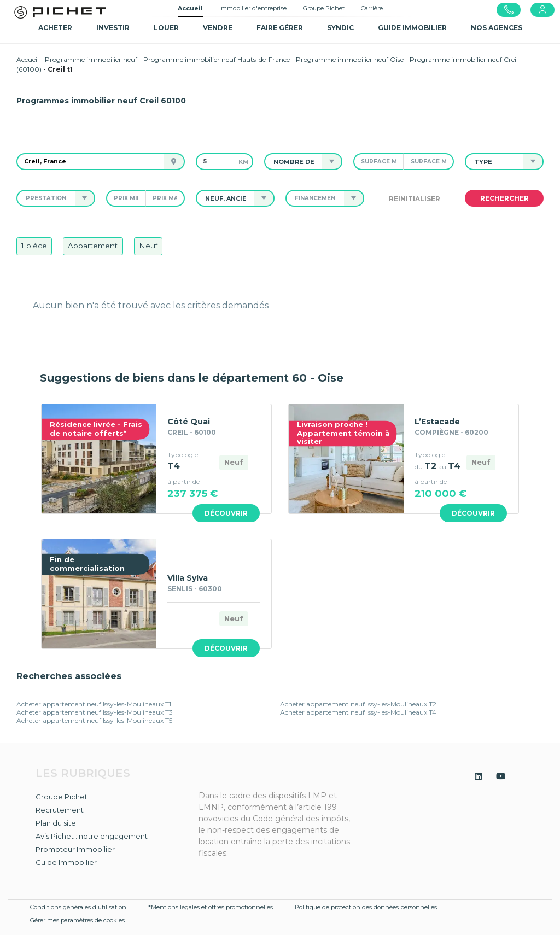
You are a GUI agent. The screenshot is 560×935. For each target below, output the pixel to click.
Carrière (372, 8)
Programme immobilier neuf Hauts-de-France (217, 59)
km (244, 162)
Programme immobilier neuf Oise (350, 59)
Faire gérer (280, 28)
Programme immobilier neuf (91, 59)
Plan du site (56, 823)
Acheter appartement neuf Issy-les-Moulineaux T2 (358, 704)
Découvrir (226, 513)
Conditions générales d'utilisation (78, 907)
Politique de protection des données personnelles (366, 907)
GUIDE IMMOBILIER (412, 28)
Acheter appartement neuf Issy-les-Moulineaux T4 (358, 712)
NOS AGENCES (497, 28)
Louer (166, 28)
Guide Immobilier (66, 862)
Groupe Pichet (324, 8)
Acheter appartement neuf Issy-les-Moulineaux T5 (94, 720)
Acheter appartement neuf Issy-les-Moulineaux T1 (94, 704)
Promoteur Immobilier (75, 849)
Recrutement (60, 810)
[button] (294, 162)
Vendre (218, 28)
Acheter (55, 28)
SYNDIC (340, 28)
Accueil (190, 8)
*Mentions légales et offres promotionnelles (211, 907)
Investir (113, 28)
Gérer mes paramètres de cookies (77, 920)
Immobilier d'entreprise (253, 8)
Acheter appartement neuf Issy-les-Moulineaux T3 (95, 712)
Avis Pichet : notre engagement (92, 836)
